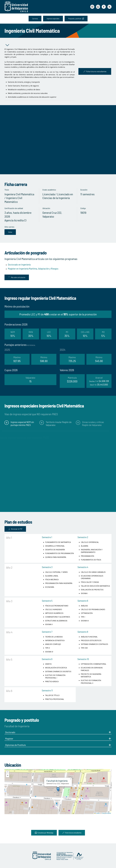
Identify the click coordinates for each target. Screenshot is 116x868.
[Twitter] (109, 7)
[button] (58, 789)
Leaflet (97, 813)
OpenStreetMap (106, 813)
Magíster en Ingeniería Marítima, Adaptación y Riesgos (33, 268)
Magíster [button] (58, 738)
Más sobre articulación (17, 277)
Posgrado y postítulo (76, 19)
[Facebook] (104, 7)
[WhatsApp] (98, 7)
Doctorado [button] (58, 732)
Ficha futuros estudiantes (95, 71)
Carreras (35, 19)
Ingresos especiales (53, 19)
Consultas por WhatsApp (44, 833)
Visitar (10, 232)
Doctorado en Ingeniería (19, 264)
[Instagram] (92, 7)
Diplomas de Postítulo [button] (58, 745)
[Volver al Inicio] (16, 7)
